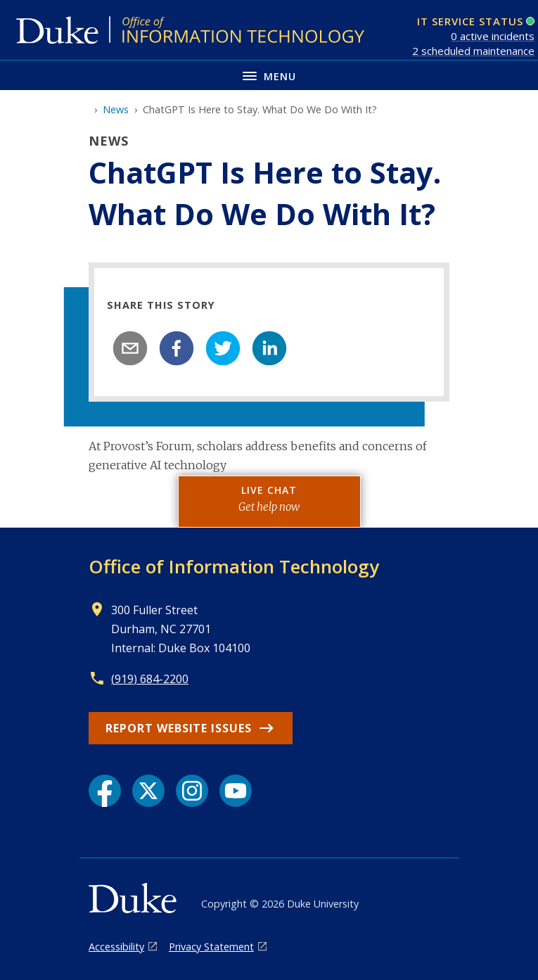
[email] (130, 348)
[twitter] (223, 348)
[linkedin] (269, 348)
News (116, 109)
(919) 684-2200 (150, 679)
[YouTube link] (236, 791)
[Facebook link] (105, 791)
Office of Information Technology (234, 566)
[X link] (148, 791)
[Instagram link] (192, 791)
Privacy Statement (211, 947)
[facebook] (177, 348)
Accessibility (116, 947)
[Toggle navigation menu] (269, 75)
